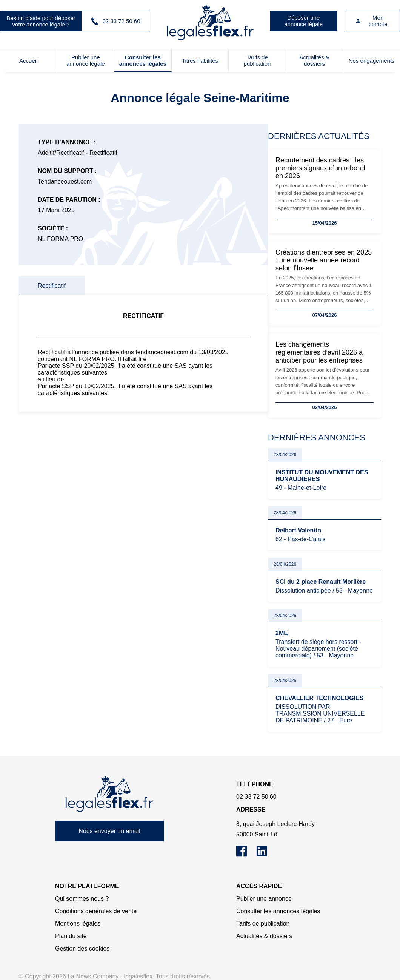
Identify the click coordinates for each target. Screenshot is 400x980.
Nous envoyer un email (109, 831)
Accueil (28, 61)
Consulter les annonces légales (143, 60)
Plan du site (71, 936)
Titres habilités (200, 61)
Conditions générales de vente (96, 911)
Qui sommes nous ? (82, 899)
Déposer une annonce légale (303, 21)
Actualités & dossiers (314, 60)
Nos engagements (372, 61)
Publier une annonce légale (86, 60)
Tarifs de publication (257, 60)
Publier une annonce (264, 899)
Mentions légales (78, 924)
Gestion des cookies (82, 948)
